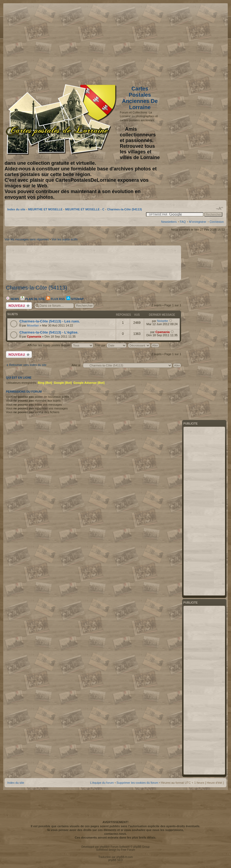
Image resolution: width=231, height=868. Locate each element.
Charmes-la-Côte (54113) (125, 209)
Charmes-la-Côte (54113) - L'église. (49, 332)
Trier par (110, 345)
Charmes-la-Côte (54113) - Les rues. (50, 321)
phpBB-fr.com (125, 857)
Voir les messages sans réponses (27, 239)
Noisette (162, 321)
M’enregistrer (198, 222)
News (12, 299)
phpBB (104, 847)
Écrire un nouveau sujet (19, 306)
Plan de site (33, 299)
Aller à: (76, 365)
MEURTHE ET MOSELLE (45, 209)
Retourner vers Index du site (28, 365)
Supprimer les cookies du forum (137, 783)
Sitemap (75, 299)
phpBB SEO (115, 860)
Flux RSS (55, 299)
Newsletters (169, 222)
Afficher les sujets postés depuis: (60, 345)
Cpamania (34, 337)
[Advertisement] (181, 42)
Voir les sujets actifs (65, 239)
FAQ (183, 222)
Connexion (217, 222)
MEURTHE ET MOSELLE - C (85, 209)
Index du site (16, 209)
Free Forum (128, 850)
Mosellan (33, 325)
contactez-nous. (115, 834)
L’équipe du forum (102, 783)
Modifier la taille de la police (220, 208)
